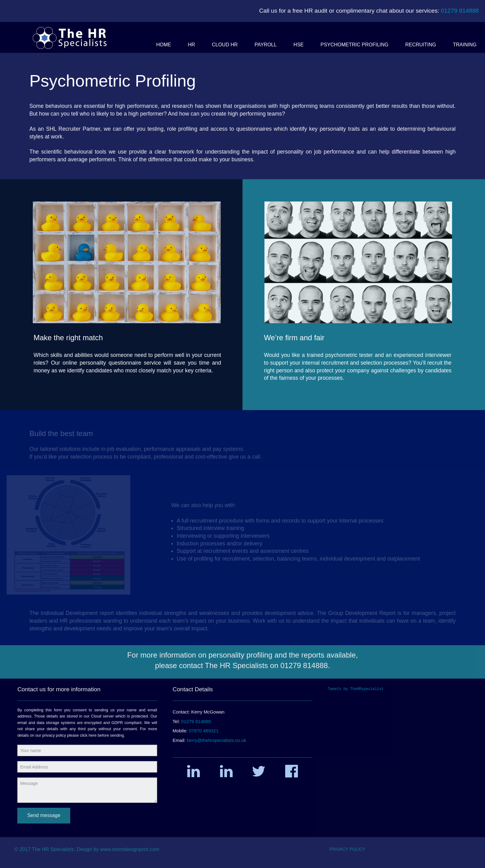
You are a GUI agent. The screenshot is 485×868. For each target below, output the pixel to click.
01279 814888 (460, 11)
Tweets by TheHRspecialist (356, 689)
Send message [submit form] (44, 815)
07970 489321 (204, 731)
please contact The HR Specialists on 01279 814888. (242, 665)
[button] (164, 45)
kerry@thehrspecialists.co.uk (217, 740)
